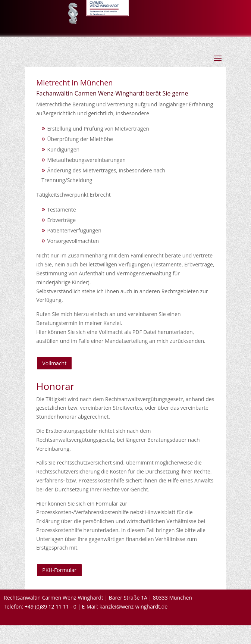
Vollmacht (54, 363)
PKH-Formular (59, 570)
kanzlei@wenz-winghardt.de (134, 607)
